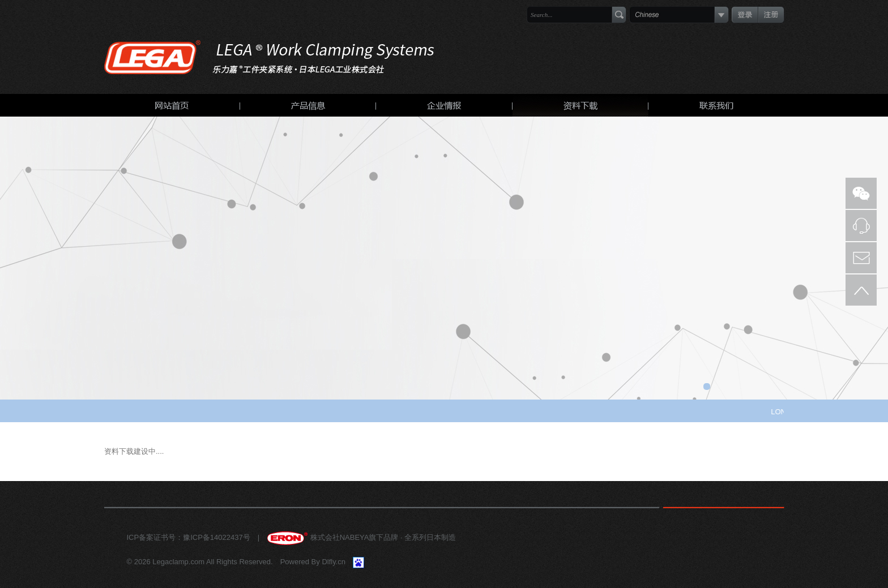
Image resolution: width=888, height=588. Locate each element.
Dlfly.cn (334, 562)
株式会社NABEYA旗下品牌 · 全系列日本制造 (361, 537)
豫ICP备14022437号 (217, 537)
